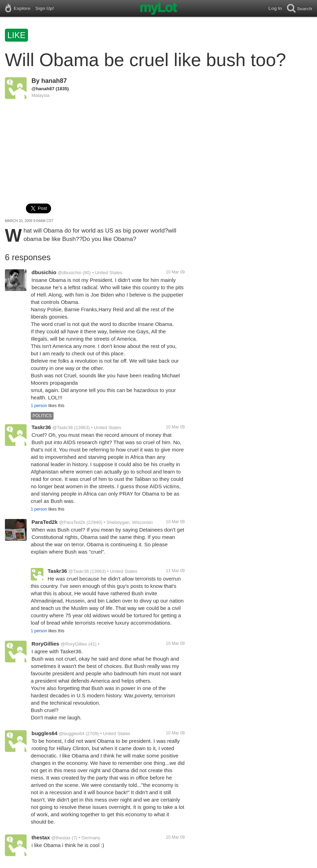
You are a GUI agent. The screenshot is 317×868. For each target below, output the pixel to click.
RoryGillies (45, 644)
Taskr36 (41, 427)
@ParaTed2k (72, 522)
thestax (41, 837)
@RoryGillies (74, 644)
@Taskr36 (62, 428)
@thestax (61, 838)
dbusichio (44, 272)
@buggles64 (72, 734)
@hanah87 (43, 89)
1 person (39, 406)
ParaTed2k (45, 522)
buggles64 (44, 733)
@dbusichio (70, 273)
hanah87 (54, 81)
